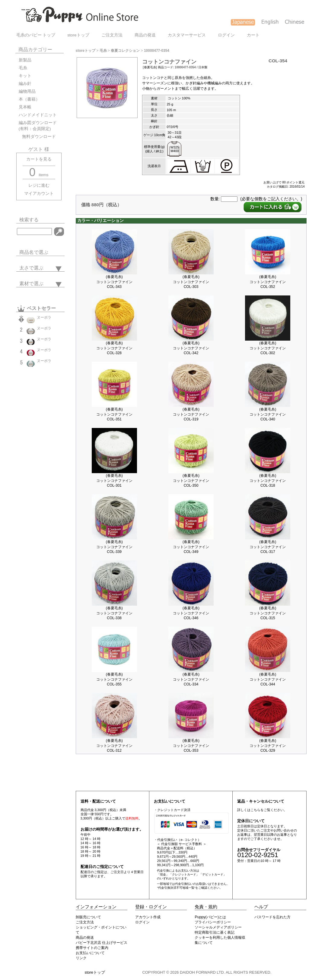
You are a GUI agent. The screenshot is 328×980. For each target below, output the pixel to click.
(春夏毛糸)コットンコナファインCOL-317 (268, 547)
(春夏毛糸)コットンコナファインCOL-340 (268, 414)
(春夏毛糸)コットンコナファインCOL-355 (114, 679)
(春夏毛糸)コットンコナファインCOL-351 (114, 414)
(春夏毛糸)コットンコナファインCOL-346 (191, 613)
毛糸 (23, 68)
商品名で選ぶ (34, 252)
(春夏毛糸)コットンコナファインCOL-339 (114, 547)
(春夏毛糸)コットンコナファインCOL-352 (268, 282)
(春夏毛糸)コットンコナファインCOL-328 (114, 348)
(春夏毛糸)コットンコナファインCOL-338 (114, 613)
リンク (81, 958)
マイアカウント (39, 194)
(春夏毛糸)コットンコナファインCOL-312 (114, 746)
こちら (255, 810)
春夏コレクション (125, 51)
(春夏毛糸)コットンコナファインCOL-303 (191, 282)
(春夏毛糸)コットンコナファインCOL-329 (268, 746)
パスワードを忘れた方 (272, 917)
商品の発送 (145, 35)
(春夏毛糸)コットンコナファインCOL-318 (268, 481)
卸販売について (88, 917)
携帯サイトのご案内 (92, 948)
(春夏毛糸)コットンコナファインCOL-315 (268, 613)
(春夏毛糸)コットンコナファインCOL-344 (268, 679)
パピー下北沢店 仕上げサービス (102, 943)
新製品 (25, 60)
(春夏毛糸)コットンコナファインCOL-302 (268, 348)
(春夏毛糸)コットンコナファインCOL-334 (191, 679)
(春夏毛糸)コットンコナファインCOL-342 (191, 348)
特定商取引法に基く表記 (215, 932)
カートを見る (39, 159)
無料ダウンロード (37, 137)
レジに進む (39, 185)
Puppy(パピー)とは (210, 917)
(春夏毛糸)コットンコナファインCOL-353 (191, 746)
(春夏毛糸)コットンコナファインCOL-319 (191, 414)
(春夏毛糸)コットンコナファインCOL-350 (191, 481)
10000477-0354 (157, 51)
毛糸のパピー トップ (36, 35)
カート (253, 35)
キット (25, 76)
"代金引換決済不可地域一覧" (176, 888)
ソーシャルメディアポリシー (218, 927)
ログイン (226, 35)
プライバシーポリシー (213, 922)
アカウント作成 (148, 917)
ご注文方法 (112, 35)
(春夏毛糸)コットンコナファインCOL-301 (114, 481)
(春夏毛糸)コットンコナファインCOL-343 (114, 282)
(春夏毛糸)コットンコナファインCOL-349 (191, 547)
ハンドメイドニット (38, 115)
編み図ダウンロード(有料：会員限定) (38, 126)
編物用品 (27, 91)
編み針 (25, 84)
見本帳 (25, 107)
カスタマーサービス (187, 35)
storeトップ (78, 35)
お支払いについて (90, 953)
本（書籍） (29, 99)
